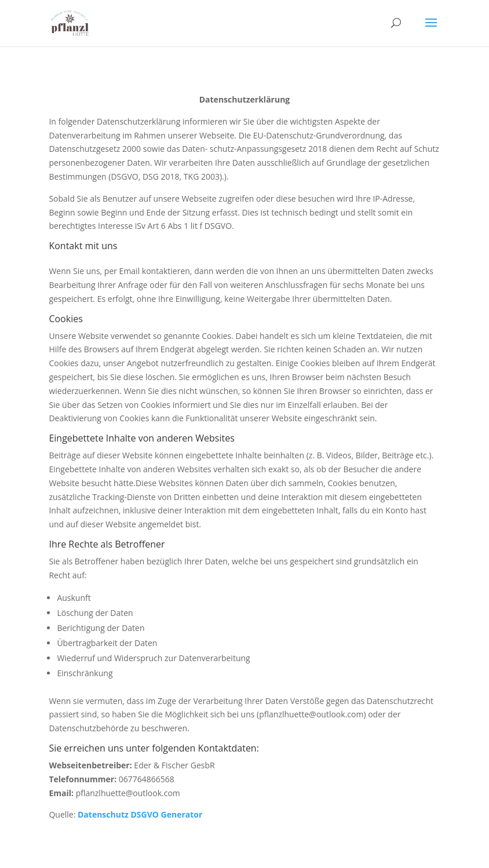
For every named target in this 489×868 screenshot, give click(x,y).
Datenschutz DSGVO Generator (140, 814)
